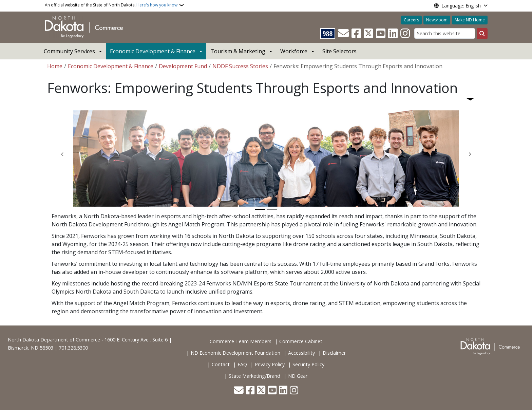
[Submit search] (482, 34)
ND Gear (298, 376)
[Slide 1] (260, 210)
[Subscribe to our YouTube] (381, 34)
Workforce (294, 51)
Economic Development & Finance (153, 51)
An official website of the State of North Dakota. (111, 5)
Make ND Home (470, 20)
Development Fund (183, 66)
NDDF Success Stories (240, 66)
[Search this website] (445, 33)
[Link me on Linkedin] (393, 34)
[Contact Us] (343, 34)
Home (55, 66)
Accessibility (301, 353)
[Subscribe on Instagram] (405, 34)
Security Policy (308, 364)
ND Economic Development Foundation (235, 353)
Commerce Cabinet (301, 341)
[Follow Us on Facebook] (356, 34)
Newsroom (437, 20)
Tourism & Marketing (238, 51)
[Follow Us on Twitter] (368, 34)
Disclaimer (334, 353)
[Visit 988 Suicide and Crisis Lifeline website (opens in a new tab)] (328, 34)
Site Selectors (339, 51)
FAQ (242, 364)
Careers (411, 20)
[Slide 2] (272, 210)
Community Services (69, 51)
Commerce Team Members (241, 341)
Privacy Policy (270, 364)
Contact (221, 364)
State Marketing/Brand (254, 376)
